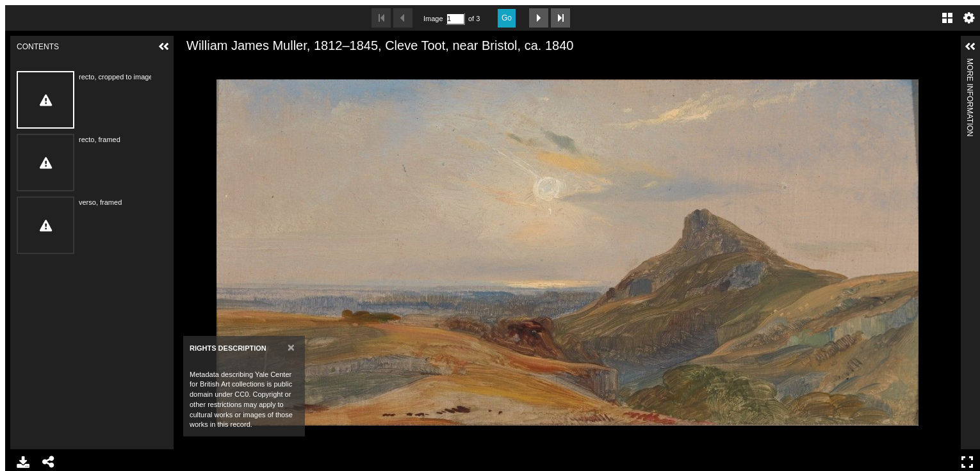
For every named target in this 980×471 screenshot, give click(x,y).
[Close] (291, 347)
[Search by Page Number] (455, 19)
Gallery (947, 18)
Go (507, 18)
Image (433, 19)
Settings (969, 18)
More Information (970, 64)
